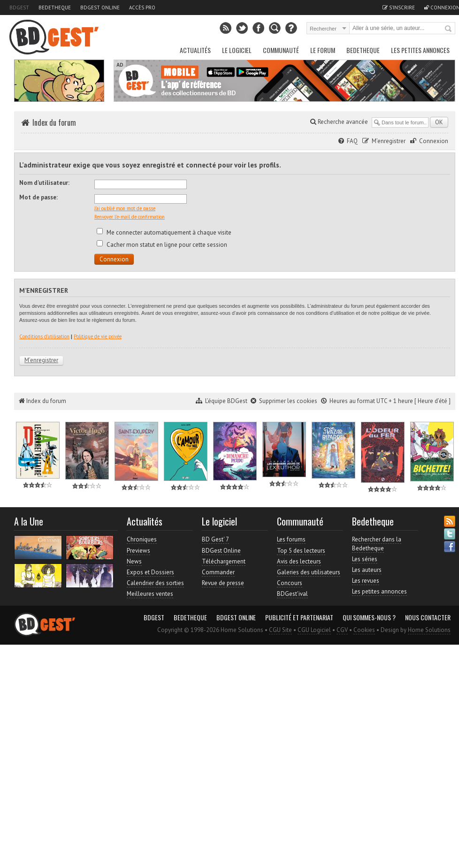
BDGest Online (100, 8)
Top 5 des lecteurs (301, 551)
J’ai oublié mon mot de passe (125, 208)
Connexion (434, 141)
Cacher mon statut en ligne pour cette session (162, 245)
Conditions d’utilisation (44, 336)
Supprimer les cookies (288, 401)
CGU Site (280, 630)
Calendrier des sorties (155, 583)
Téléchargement (224, 561)
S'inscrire (399, 8)
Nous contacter (428, 617)
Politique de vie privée (98, 336)
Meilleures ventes (150, 594)
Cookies (364, 630)
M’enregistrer (389, 141)
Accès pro (142, 8)
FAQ (352, 141)
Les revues (366, 581)
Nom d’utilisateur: (44, 183)
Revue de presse (223, 583)
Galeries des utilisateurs (309, 572)
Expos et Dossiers (150, 572)
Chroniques (142, 539)
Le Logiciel (237, 50)
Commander (218, 572)
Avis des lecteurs (299, 561)
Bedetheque (55, 8)
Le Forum (323, 50)
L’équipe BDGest (226, 401)
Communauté (281, 50)
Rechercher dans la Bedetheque (377, 544)
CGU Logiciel (314, 630)
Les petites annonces (420, 50)
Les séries (365, 559)
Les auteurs (367, 570)
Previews (138, 551)
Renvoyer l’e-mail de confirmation (130, 217)
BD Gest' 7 (215, 539)
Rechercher (449, 29)
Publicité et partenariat (299, 617)
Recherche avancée (339, 122)
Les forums (291, 539)
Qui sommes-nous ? (369, 617)
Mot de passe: (38, 197)
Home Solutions (429, 630)
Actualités (195, 50)
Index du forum (54, 122)
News (134, 561)
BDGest (19, 8)
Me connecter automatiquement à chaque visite (164, 232)
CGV (342, 630)
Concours (290, 583)
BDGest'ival (292, 594)
